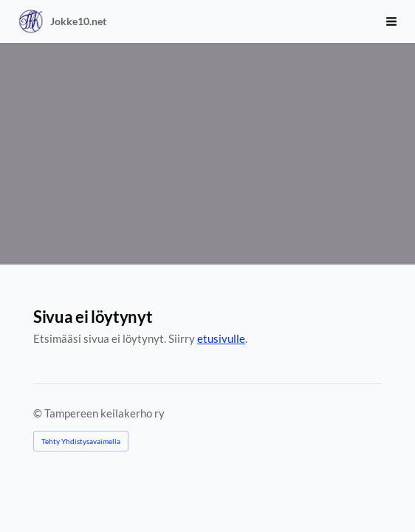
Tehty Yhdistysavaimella (81, 441)
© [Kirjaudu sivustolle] (39, 413)
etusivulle (221, 338)
